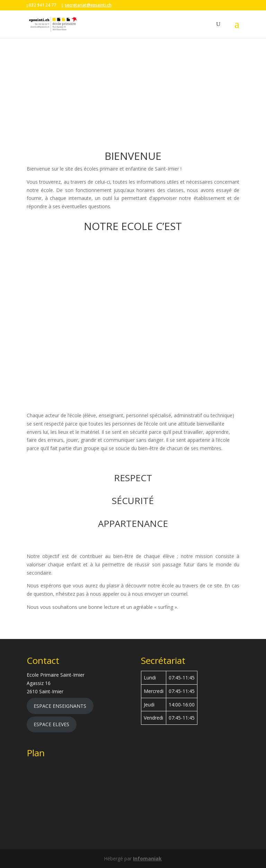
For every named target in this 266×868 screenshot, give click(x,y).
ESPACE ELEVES (51, 724)
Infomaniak (147, 858)
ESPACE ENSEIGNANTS (60, 706)
